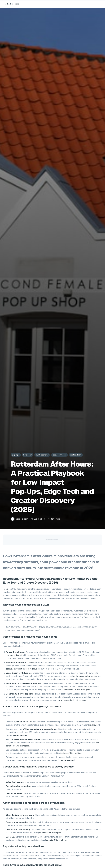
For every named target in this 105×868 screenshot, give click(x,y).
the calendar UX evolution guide (76, 690)
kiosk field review (66, 760)
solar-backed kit (15, 655)
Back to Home (12, 4)
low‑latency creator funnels (85, 676)
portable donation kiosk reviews (71, 700)
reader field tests (21, 735)
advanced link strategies (50, 833)
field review (94, 725)
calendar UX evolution (71, 753)
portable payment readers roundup (22, 669)
